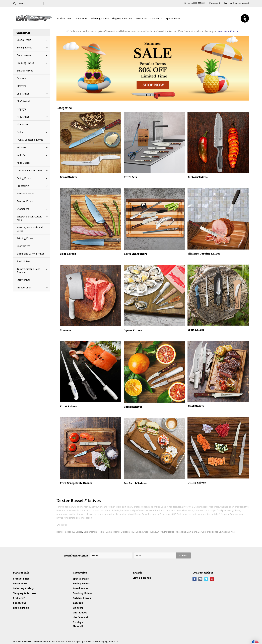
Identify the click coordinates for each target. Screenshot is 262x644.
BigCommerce (111, 641)
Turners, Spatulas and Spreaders (28, 271)
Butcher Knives (25, 71)
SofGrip (202, 532)
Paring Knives (24, 178)
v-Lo (233, 532)
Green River (148, 532)
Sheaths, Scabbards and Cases (30, 229)
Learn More (81, 18)
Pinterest (212, 579)
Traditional (212, 532)
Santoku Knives (25, 201)
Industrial (22, 147)
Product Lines (64, 18)
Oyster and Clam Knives (30, 170)
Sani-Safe (192, 532)
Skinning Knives (25, 238)
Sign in (227, 3)
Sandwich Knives (26, 193)
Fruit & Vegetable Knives (30, 140)
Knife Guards (24, 163)
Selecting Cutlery (100, 18)
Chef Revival (23, 101)
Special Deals (173, 18)
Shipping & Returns (122, 18)
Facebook (195, 579)
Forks (20, 132)
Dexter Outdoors (122, 532)
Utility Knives (24, 280)
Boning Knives (24, 48)
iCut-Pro (159, 532)
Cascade (21, 78)
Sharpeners (23, 209)
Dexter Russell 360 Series (69, 532)
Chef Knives (23, 94)
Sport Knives (23, 246)
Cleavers (21, 86)
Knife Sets (22, 155)
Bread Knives (24, 55)
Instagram (200, 579)
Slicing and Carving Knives (31, 254)
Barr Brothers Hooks (94, 532)
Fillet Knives (23, 117)
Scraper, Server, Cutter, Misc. (29, 218)
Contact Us (157, 18)
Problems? (142, 18)
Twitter (206, 579)
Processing (23, 186)
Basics (109, 532)
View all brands (142, 578)
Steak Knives (24, 261)
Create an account (241, 3)
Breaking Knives (25, 63)
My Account (215, 3)
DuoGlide (136, 532)
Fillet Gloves (23, 124)
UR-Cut (222, 532)
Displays (21, 109)
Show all (78, 626)
